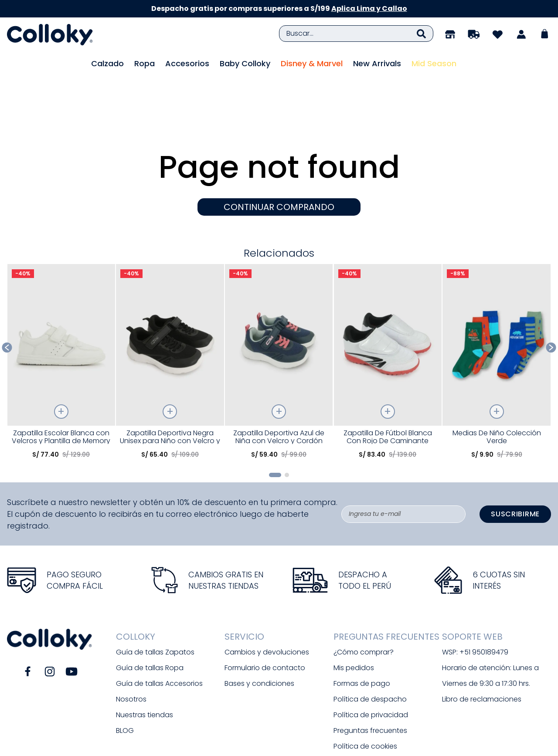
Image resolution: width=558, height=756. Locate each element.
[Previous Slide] (7, 300)
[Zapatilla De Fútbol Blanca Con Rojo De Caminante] (388, 317)
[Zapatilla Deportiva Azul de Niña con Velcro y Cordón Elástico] (279, 317)
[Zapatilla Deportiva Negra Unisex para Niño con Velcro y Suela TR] (170, 317)
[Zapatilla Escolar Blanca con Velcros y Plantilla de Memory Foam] (61, 317)
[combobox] (356, 34)
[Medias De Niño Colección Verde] (496, 317)
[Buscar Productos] (421, 34)
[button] (275, 427)
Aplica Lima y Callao (369, 8)
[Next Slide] (551, 300)
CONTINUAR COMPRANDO (279, 159)
